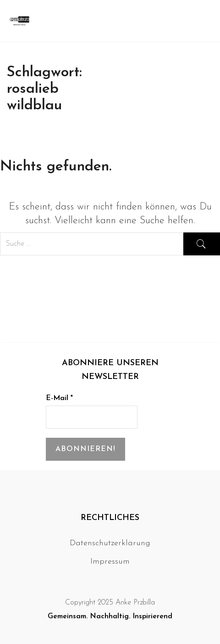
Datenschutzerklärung (110, 543)
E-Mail (59, 398)
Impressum (110, 562)
